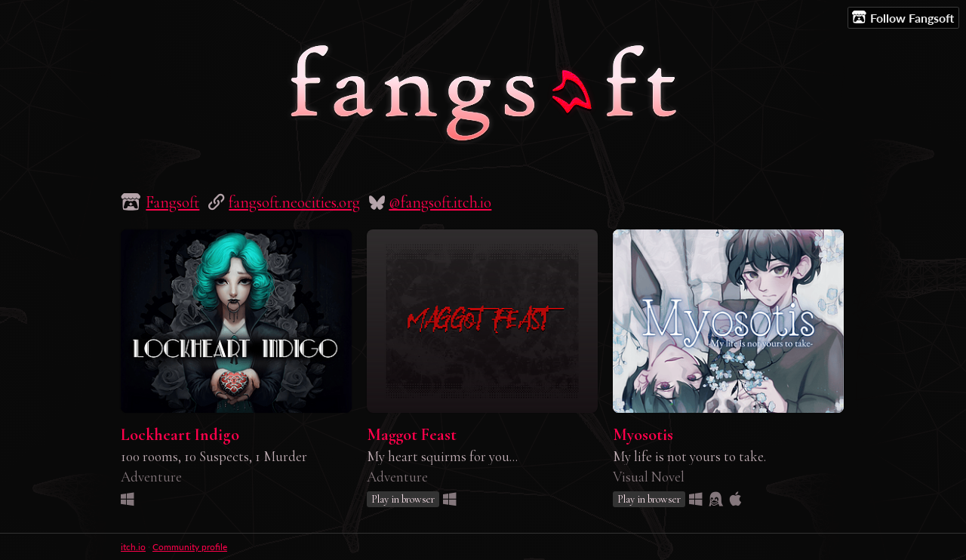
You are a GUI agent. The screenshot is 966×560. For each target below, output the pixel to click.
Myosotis (643, 435)
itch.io (133, 547)
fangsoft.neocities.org (294, 202)
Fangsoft (172, 202)
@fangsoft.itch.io (440, 202)
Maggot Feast (412, 435)
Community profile (190, 547)
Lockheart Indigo (180, 435)
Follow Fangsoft (903, 17)
